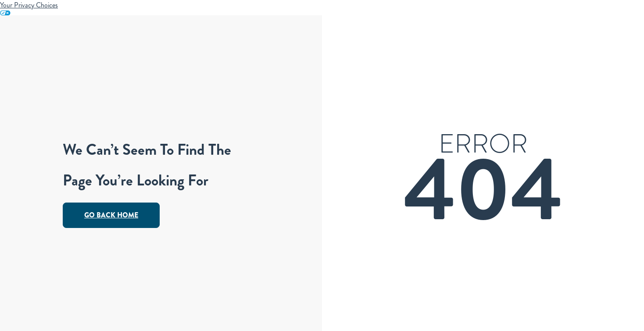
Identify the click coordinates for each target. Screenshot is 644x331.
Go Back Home (111, 215)
